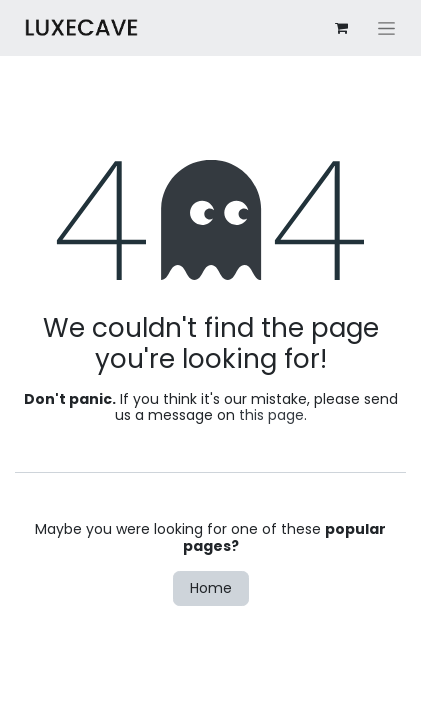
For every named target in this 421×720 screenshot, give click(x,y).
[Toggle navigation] (386, 28)
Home (211, 588)
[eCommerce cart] (341, 28)
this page (271, 415)
